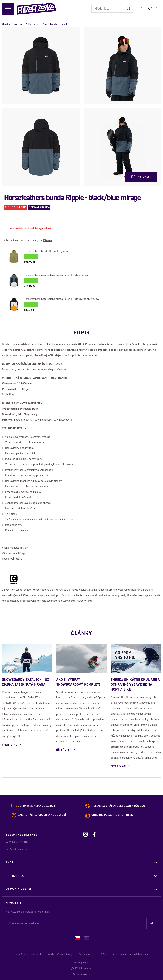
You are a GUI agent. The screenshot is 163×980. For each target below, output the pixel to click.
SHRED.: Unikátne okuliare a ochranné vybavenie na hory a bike (135, 684)
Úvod (5, 24)
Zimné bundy (50, 24)
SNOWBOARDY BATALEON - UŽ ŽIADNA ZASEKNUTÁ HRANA (25, 681)
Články (81, 632)
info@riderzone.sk (16, 848)
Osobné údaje (87, 954)
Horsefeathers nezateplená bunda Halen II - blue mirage (56, 275)
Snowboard (18, 24)
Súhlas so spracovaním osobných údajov (124, 954)
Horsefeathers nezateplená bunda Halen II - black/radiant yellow (61, 299)
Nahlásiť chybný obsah (28, 954)
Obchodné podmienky (60, 954)
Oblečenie (33, 24)
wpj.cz (87, 973)
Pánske (65, 24)
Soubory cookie (82, 961)
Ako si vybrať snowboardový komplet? (78, 681)
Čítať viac (10, 744)
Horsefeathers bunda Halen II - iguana (46, 251)
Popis (81, 331)
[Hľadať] (129, 9)
